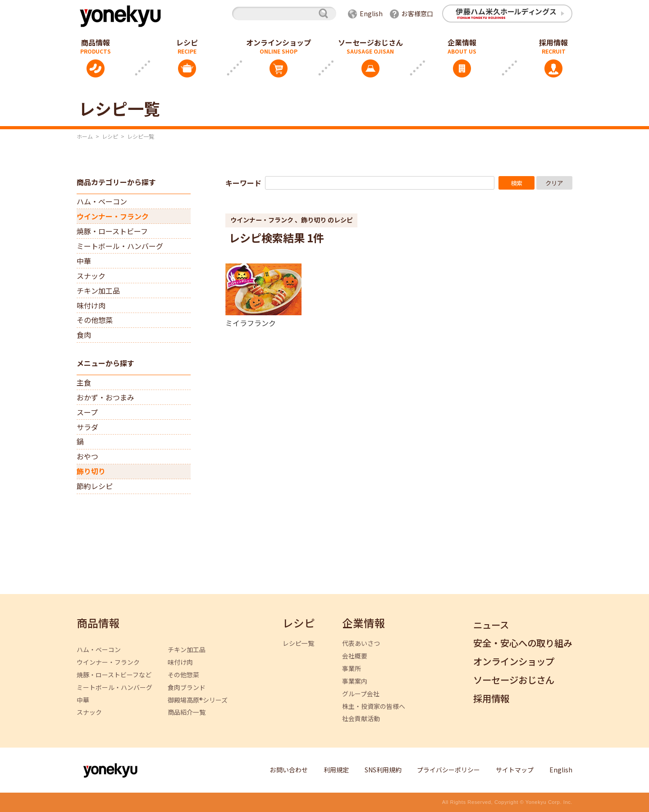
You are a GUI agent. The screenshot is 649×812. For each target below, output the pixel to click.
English (371, 14)
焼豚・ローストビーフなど (114, 675)
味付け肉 (91, 305)
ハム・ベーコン (102, 201)
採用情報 (553, 42)
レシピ (187, 42)
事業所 (352, 669)
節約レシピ (95, 486)
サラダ (87, 427)
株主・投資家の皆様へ (374, 706)
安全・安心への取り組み (523, 643)
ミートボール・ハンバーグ (120, 246)
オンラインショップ (279, 42)
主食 (84, 382)
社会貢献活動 (361, 719)
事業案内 (355, 681)
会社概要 (355, 656)
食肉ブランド (187, 687)
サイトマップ (515, 770)
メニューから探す (105, 363)
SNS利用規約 (383, 770)
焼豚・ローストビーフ (112, 231)
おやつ (87, 456)
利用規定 (336, 770)
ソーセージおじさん (370, 42)
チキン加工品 (98, 290)
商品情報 (96, 42)
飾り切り (91, 471)
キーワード (243, 183)
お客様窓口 (417, 14)
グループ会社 (361, 694)
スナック (91, 276)
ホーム (85, 136)
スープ (87, 412)
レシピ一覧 (298, 643)
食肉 (84, 335)
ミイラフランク (251, 322)
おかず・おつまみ (105, 397)
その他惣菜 (95, 320)
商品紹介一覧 (187, 712)
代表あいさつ (361, 643)
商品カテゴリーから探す (116, 182)
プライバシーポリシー (448, 770)
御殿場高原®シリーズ (198, 700)
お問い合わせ (289, 770)
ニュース (491, 625)
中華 (84, 261)
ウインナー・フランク (113, 216)
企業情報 (462, 42)
